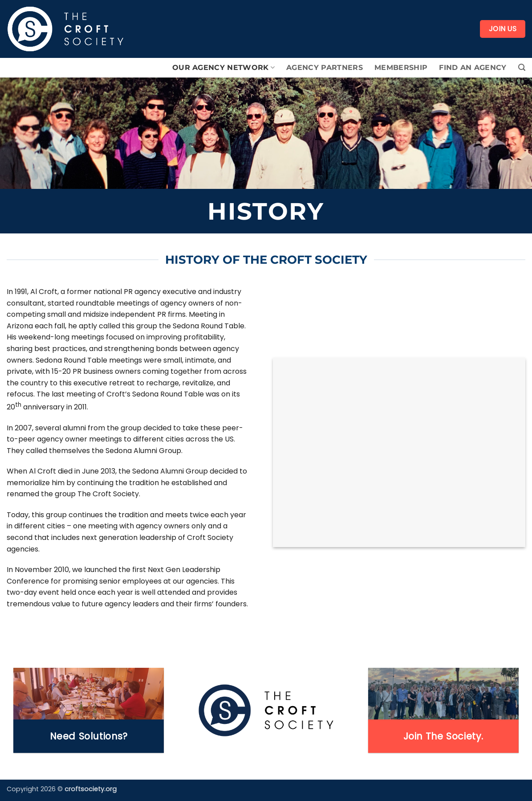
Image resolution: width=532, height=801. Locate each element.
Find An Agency (473, 67)
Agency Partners (325, 67)
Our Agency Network (223, 68)
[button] (522, 67)
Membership (401, 67)
